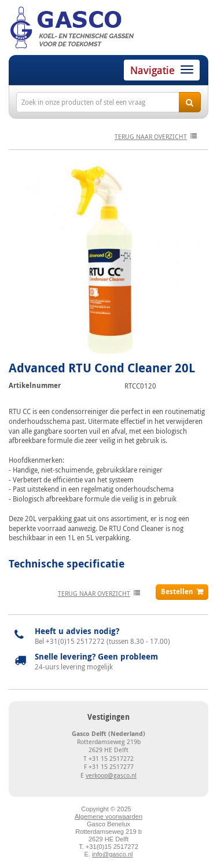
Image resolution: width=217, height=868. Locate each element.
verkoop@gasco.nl (111, 775)
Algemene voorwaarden (108, 816)
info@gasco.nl (112, 854)
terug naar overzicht (151, 136)
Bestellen (177, 592)
